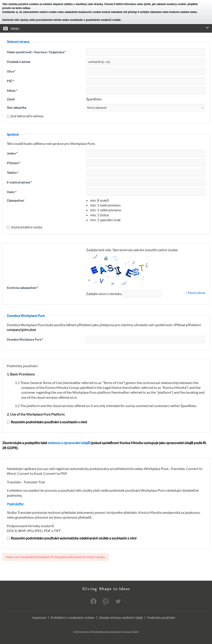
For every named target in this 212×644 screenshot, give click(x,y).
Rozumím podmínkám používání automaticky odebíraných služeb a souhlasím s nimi (72, 538)
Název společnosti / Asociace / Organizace (36, 52)
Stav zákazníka (16, 108)
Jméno (12, 153)
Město (12, 91)
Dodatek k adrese (19, 62)
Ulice (11, 71)
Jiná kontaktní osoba (24, 227)
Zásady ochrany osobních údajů (121, 618)
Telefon (13, 173)
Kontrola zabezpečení (23, 288)
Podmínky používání (161, 618)
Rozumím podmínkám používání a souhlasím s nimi (47, 422)
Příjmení (14, 163)
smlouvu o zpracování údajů (69, 443)
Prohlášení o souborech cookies (73, 618)
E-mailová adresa (19, 182)
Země (11, 99)
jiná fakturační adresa (25, 116)
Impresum (39, 618)
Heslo (12, 192)
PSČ (11, 81)
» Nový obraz (195, 293)
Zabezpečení (15, 200)
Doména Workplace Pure (25, 339)
